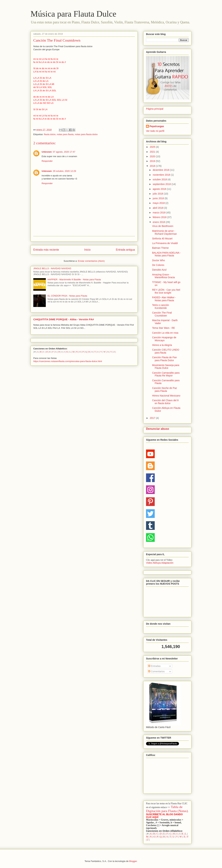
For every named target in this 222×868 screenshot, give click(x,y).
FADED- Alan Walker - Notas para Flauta (164, 299)
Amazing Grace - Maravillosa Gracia (163, 276)
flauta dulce (50, 134)
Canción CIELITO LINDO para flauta (166, 351)
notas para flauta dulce (86, 134)
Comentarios (156, 671)
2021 (153, 152)
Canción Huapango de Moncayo (164, 339)
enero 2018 (159, 222)
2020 (153, 156)
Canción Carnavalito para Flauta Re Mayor (166, 374)
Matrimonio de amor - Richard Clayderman (165, 232)
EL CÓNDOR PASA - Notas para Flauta (67, 296)
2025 (153, 147)
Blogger (133, 861)
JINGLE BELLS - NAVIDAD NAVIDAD (52, 268)
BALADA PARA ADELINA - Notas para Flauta (166, 254)
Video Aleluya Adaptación (160, 563)
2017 (153, 418)
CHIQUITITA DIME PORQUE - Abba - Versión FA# (64, 319)
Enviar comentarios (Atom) (91, 261)
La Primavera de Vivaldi (165, 243)
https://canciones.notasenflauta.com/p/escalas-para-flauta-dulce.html (68, 361)
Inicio (87, 250)
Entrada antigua (125, 250)
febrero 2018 (160, 217)
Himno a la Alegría (162, 345)
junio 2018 (159, 198)
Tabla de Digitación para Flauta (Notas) (167, 809)
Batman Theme (160, 248)
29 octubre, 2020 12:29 (65, 171)
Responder (47, 161)
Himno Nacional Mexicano (166, 396)
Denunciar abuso (158, 429)
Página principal (155, 109)
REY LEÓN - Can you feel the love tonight (166, 291)
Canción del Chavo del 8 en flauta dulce (165, 402)
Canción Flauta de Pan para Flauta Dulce (164, 359)
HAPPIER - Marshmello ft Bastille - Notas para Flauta (74, 279)
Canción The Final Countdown (162, 314)
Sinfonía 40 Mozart (162, 239)
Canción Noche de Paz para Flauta (165, 389)
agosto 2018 (160, 189)
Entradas (154, 666)
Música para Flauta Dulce (73, 14)
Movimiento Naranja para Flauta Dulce (166, 367)
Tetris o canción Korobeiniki (161, 307)
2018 (153, 166)
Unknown (47, 152)
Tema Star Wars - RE (164, 328)
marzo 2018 (159, 213)
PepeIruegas (157, 126)
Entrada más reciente (46, 250)
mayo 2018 (159, 203)
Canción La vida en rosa (165, 333)
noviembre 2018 (162, 175)
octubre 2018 (160, 179)
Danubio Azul (159, 270)
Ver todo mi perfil (155, 131)
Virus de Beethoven (163, 226)
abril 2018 (158, 208)
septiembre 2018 (162, 184)
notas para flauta (65, 134)
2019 (153, 161)
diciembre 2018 (161, 170)
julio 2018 (158, 194)
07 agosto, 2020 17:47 (64, 152)
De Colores (158, 265)
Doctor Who (159, 260)
